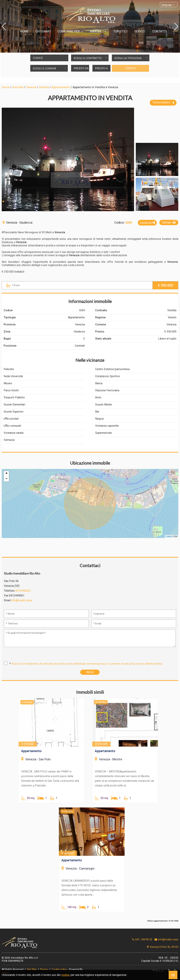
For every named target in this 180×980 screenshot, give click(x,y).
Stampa (169, 222)
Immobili (98, 31)
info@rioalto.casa (22, 600)
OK (173, 975)
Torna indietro (163, 103)
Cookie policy (59, 969)
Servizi (140, 31)
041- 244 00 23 (144, 939)
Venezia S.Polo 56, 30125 (162, 947)
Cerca (130, 68)
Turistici (120, 31)
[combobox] (90, 58)
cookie (65, 975)
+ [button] (6, 474)
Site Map (32, 969)
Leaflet (169, 536)
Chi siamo (43, 31)
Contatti (159, 31)
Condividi (147, 223)
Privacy (44, 969)
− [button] (6, 479)
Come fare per (70, 31)
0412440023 (23, 591)
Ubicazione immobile (90, 463)
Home (24, 31)
